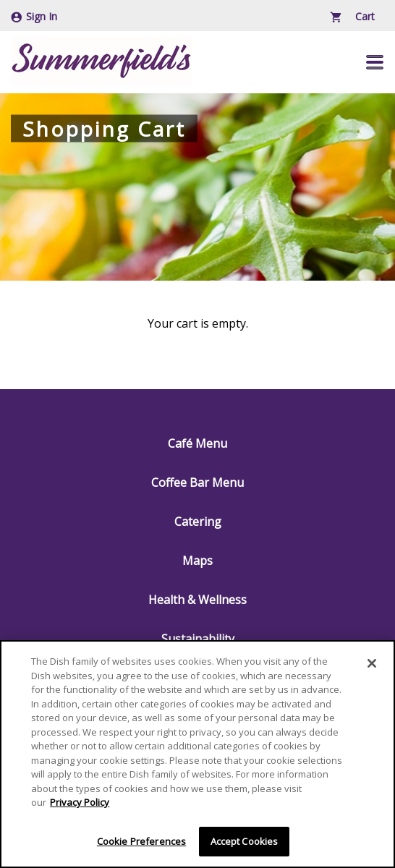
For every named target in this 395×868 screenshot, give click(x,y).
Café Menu (197, 443)
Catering (198, 522)
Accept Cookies (245, 843)
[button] (375, 62)
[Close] (372, 665)
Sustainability (198, 639)
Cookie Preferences (141, 843)
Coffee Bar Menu (197, 482)
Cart (353, 16)
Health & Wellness (197, 600)
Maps (197, 561)
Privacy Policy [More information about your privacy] (80, 804)
